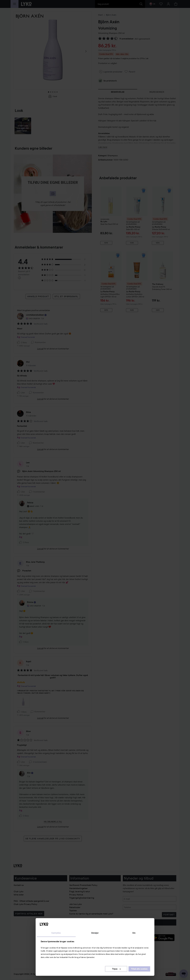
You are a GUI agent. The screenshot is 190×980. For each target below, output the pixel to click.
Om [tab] (134, 933)
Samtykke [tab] (56, 933)
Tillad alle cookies (139, 969)
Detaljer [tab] (95, 933)
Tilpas (116, 969)
